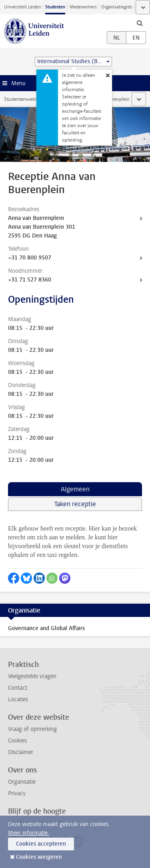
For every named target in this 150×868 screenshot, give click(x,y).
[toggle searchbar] (140, 23)
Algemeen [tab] (75, 489)
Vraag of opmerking (32, 729)
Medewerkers (83, 7)
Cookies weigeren (39, 857)
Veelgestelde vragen (32, 676)
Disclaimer (21, 752)
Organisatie (22, 782)
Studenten (55, 7)
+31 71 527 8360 (30, 280)
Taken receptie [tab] (75, 504)
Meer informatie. (29, 833)
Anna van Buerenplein (36, 218)
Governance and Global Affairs (46, 628)
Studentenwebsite (23, 99)
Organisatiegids (117, 7)
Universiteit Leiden (22, 7)
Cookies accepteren (41, 844)
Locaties (18, 699)
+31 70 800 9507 (30, 258)
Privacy (17, 793)
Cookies (17, 741)
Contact (18, 688)
